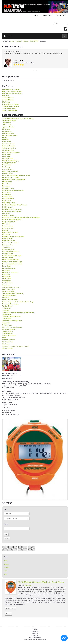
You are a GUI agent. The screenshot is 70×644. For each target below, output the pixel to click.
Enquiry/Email (61, 15)
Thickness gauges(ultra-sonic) (12, 317)
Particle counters (8, 253)
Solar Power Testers (9, 289)
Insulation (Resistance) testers (12, 220)
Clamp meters (7, 154)
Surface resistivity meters (10, 300)
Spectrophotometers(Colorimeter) (13, 293)
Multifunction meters (9, 241)
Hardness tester (7, 197)
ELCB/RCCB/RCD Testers (11, 178)
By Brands (26, 41)
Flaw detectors (7, 184)
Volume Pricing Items (9, 336)
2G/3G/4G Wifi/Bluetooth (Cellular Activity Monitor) (18, 119)
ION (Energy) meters (9, 222)
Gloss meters (7, 194)
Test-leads (6, 310)
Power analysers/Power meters (12, 264)
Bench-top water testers (10, 135)
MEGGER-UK (34, 41)
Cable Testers (7, 142)
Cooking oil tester (8, 159)
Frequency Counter (8, 188)
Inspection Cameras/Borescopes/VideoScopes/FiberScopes (21, 218)
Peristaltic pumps (8, 258)
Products (18, 41)
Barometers (6, 129)
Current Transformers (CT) (11, 161)
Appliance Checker (8, 127)
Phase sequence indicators (11, 260)
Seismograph (7, 281)
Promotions (6, 270)
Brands (5, 138)
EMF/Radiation (7, 182)
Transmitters (6, 323)
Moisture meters (7, 239)
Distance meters (7, 173)
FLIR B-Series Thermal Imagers (12, 94)
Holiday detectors (8, 207)
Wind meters (6, 344)
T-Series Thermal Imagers (11, 106)
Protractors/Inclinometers (10, 272)
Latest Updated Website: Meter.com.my (35, 640)
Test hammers (7, 308)
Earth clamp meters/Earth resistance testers (16, 175)
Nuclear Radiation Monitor (11, 243)
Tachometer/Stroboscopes (11, 304)
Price (5, 571)
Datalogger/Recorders (9, 163)
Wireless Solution (8, 348)
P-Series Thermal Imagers (11, 104)
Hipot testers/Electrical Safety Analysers (15, 205)
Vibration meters (7, 331)
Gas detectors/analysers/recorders (13, 190)
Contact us (35, 631)
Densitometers (7, 165)
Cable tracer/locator (9, 144)
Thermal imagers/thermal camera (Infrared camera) (18, 312)
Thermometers (7, 315)
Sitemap (35, 629)
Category (7, 564)
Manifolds (5, 230)
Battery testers (7, 131)
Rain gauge (6, 274)
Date (5, 574)
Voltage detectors (8, 333)
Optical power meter (9, 249)
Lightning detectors (8, 228)
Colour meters (7, 156)
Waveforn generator (9, 340)
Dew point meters (8, 169)
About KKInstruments (9, 121)
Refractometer (7, 277)
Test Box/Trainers (8, 306)
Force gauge (6, 186)
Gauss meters (7, 192)
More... (8, 614)
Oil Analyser (6, 247)
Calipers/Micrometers (9, 148)
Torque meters (7, 319)
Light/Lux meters (8, 226)
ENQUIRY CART (47, 15)
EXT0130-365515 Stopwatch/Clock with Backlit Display (41, 582)
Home (12, 41)
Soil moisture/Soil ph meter (11, 287)
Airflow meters (7, 123)
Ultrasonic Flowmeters (9, 329)
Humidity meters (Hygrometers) (12, 209)
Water (4, 338)
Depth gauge (6, 167)
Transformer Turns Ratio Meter (12, 321)
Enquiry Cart (35, 635)
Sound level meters (8, 291)
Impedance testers (8, 215)
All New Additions (8, 125)
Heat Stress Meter (8, 199)
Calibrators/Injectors (9, 146)
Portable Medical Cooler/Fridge (12, 262)
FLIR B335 (6, 96)
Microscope (6, 234)
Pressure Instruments (9, 268)
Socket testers (7, 285)
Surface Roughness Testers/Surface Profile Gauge (18, 302)
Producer (7, 568)
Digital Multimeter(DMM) (10, 171)
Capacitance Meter (8, 150)
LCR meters (6, 224)
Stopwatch (6, 298)
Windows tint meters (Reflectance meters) (15, 346)
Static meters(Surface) (9, 296)
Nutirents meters (8, 245)
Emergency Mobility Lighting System (14, 180)
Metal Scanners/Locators (10, 232)
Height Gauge (7, 201)
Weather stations (8, 342)
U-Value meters (7, 325)
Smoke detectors (8, 283)
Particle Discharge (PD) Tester (12, 256)
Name (6, 561)
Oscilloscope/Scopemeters (11, 251)
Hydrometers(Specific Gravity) (12, 211)
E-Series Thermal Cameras (11, 89)
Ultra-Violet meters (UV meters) (12, 327)
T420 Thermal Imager (9, 108)
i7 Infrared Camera (8, 100)
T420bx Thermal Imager (10, 110)
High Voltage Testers (9, 203)
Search (36, 15)
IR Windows (6, 102)
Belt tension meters (8, 133)
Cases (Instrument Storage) (11, 152)
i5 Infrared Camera (8, 98)
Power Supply (7, 266)
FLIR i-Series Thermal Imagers (12, 92)
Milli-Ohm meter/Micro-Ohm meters (13, 237)
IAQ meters (6, 213)
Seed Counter (7, 279)
